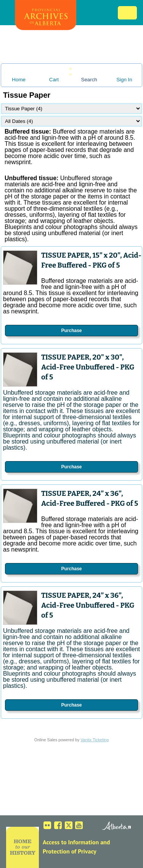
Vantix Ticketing (95, 740)
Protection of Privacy (70, 851)
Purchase (71, 331)
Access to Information (71, 842)
